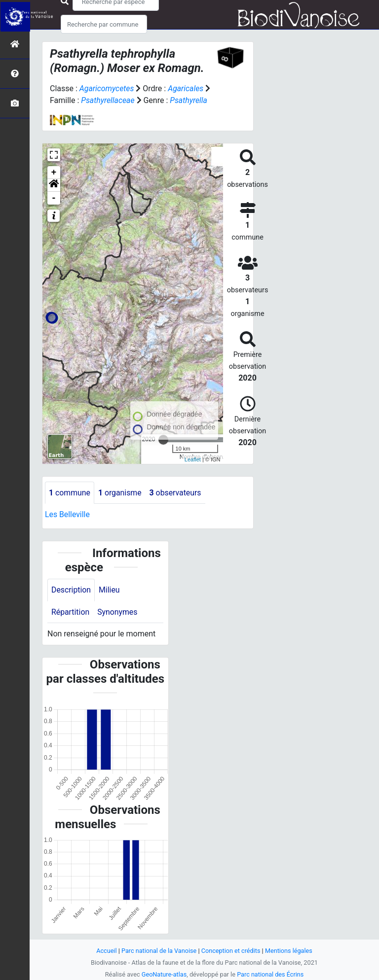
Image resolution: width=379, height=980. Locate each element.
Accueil (106, 951)
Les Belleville (68, 515)
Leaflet (193, 459)
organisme (121, 493)
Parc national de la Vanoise (158, 951)
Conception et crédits (231, 951)
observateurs (177, 493)
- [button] (54, 198)
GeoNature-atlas (164, 974)
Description (71, 590)
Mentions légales (289, 951)
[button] (54, 185)
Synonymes (118, 612)
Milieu (110, 590)
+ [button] (54, 173)
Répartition (71, 612)
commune (70, 493)
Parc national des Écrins (271, 974)
